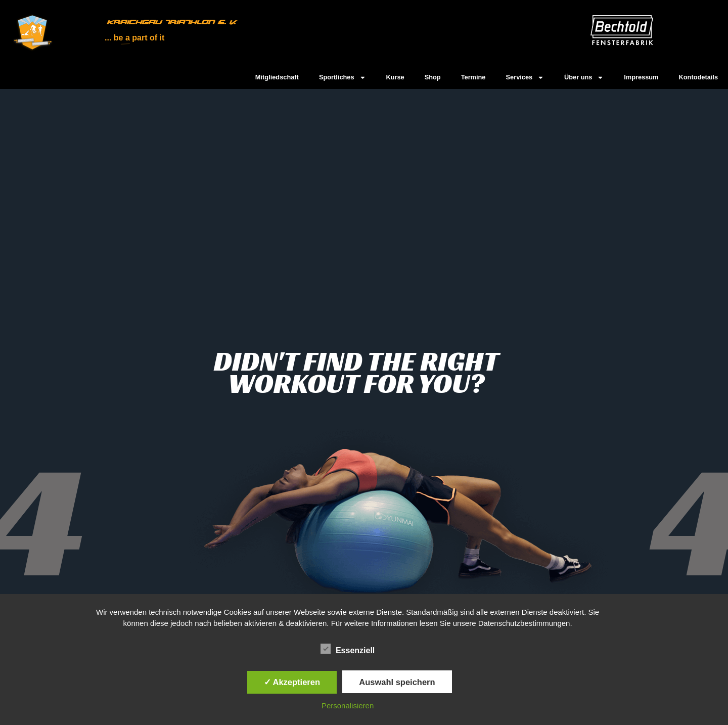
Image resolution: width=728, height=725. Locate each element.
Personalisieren (348, 706)
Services (525, 78)
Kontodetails (699, 77)
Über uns (584, 78)
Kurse (395, 77)
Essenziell (348, 649)
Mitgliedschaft (277, 77)
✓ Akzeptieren (292, 682)
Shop (433, 77)
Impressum (641, 77)
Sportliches (343, 78)
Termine (473, 77)
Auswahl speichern (397, 682)
